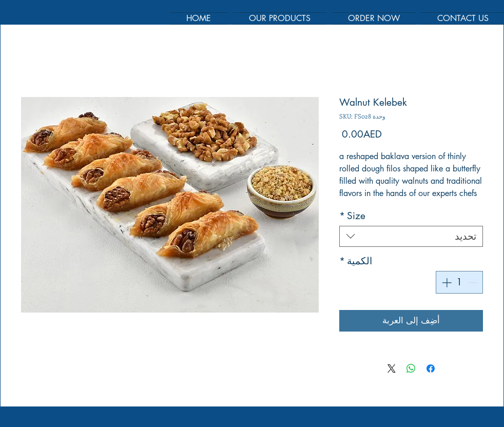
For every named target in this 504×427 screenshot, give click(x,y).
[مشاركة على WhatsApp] (411, 368)
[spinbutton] (460, 283)
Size (352, 216)
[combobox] (411, 236)
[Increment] (446, 283)
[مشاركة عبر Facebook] (431, 368)
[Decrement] (473, 283)
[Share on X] (392, 368)
